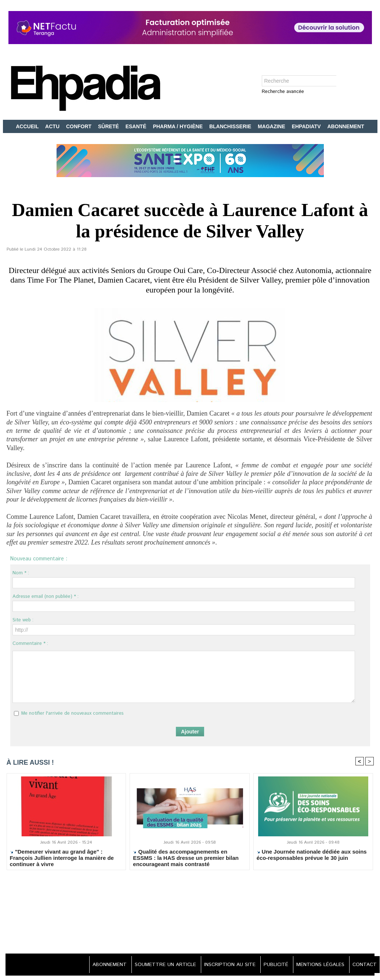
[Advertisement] (190, 913)
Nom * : (21, 573)
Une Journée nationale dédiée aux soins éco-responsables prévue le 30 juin (312, 855)
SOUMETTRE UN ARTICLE (158, 965)
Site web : (23, 620)
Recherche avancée (283, 92)
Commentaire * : (30, 644)
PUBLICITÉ (272, 965)
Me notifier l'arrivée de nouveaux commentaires (73, 713)
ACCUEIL (28, 126)
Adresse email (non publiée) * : (46, 597)
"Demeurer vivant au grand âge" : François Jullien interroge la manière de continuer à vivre (62, 858)
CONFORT (79, 126)
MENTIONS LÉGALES (318, 965)
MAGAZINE (272, 126)
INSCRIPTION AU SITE (224, 965)
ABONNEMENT (345, 126)
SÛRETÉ (109, 126)
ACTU (53, 126)
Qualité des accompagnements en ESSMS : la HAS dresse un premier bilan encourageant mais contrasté (186, 858)
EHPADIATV (307, 126)
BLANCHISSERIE (231, 126)
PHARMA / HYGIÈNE (178, 126)
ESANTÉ (137, 126)
